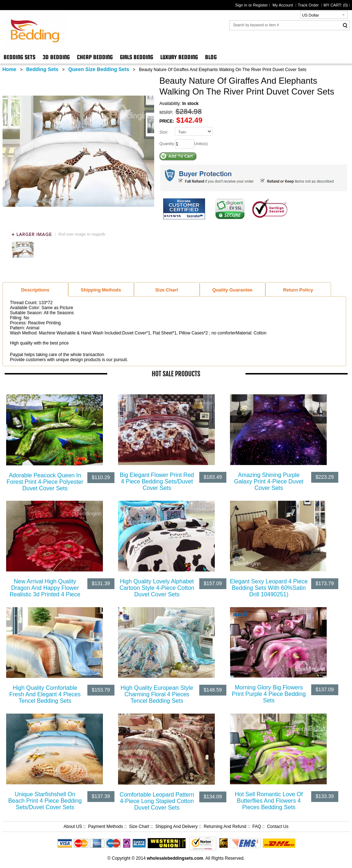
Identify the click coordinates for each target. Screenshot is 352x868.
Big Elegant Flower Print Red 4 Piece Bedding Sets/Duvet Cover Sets (157, 481)
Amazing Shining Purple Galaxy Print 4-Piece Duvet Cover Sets (269, 481)
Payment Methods (106, 827)
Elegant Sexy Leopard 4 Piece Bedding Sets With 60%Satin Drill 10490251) (269, 588)
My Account (283, 5)
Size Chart (139, 827)
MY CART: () (336, 5)
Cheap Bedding (95, 57)
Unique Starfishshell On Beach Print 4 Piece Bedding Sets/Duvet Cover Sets (45, 801)
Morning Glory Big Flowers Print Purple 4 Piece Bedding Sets (269, 694)
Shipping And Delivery (176, 827)
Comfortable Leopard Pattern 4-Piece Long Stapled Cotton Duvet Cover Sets (157, 801)
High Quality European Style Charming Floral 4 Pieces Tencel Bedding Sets (157, 694)
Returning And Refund (225, 827)
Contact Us (278, 827)
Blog (211, 57)
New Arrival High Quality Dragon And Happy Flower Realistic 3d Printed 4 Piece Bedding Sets (45, 591)
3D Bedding (56, 57)
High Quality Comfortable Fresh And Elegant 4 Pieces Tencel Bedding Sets (45, 694)
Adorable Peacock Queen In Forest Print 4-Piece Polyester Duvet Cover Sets (45, 482)
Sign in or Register (251, 5)
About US (73, 827)
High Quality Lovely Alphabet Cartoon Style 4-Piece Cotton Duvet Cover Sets (157, 588)
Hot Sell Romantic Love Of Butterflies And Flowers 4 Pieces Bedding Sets (269, 801)
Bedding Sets (19, 57)
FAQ (257, 827)
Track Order (309, 5)
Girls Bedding (136, 57)
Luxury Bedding (179, 57)
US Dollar (311, 15)
